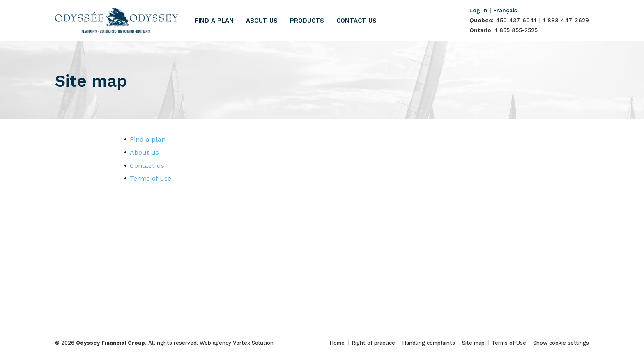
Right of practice (373, 343)
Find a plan (214, 21)
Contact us (356, 21)
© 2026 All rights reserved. (127, 343)
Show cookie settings (561, 343)
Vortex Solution (253, 343)
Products (307, 21)
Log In (478, 10)
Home (337, 343)
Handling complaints (429, 343)
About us (262, 21)
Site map (473, 343)
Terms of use (151, 178)
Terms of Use (509, 343)
